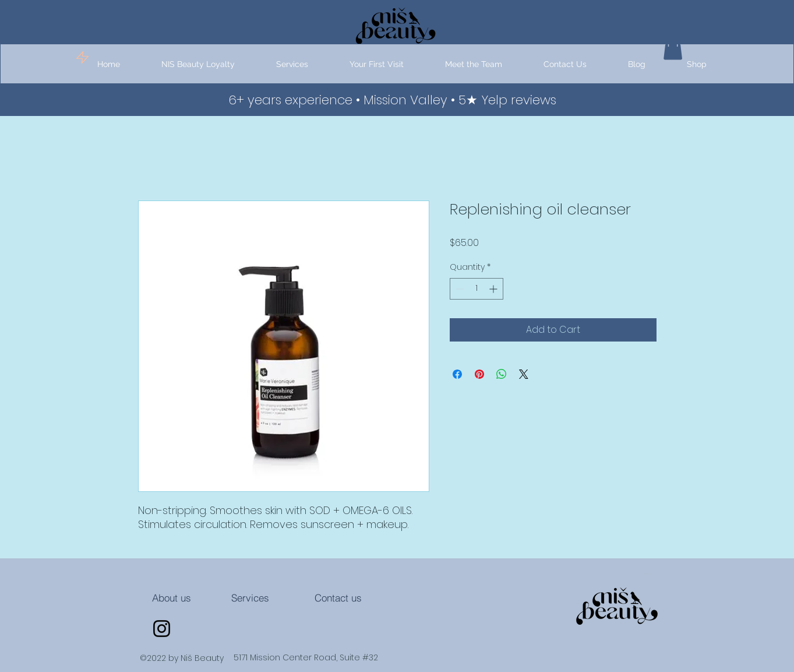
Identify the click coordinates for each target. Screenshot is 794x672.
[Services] (250, 598)
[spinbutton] (477, 289)
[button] (292, 64)
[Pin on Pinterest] (479, 374)
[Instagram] (162, 629)
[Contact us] (338, 598)
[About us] (172, 598)
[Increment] (494, 289)
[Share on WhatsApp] (502, 374)
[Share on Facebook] (457, 374)
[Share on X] (524, 374)
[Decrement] (459, 289)
